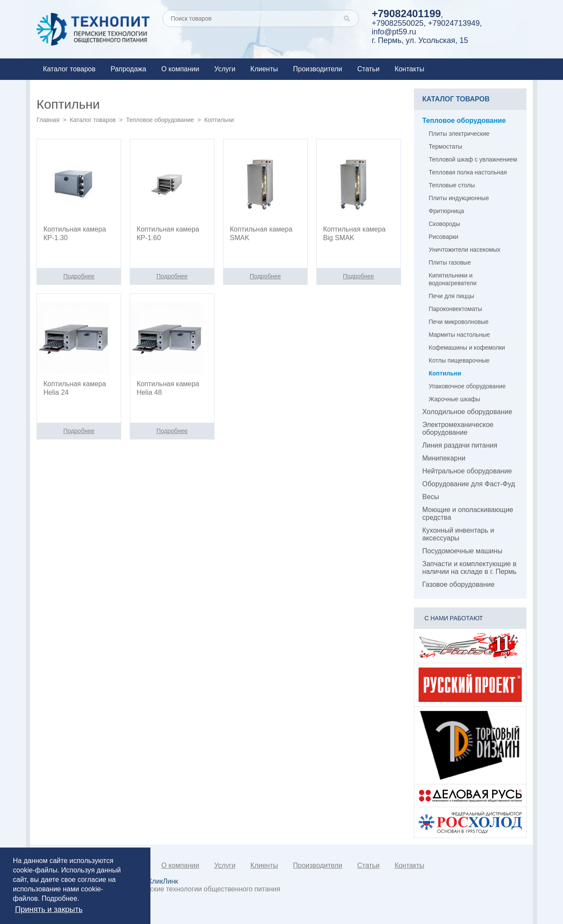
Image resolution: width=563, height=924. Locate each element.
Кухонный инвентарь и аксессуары (458, 534)
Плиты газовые (450, 262)
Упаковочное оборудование (467, 386)
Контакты (409, 69)
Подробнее (60, 898)
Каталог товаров (69, 69)
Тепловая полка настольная (468, 172)
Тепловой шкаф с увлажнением (473, 159)
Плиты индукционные (459, 198)
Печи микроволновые (459, 322)
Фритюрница (447, 211)
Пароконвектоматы (456, 309)
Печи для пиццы (452, 296)
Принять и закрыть (49, 909)
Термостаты (446, 146)
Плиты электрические (459, 134)
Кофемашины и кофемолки (467, 348)
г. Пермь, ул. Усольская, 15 (420, 40)
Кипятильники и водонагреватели (453, 279)
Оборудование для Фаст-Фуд (469, 484)
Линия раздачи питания (460, 445)
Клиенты (264, 69)
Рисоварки (444, 237)
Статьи (368, 69)
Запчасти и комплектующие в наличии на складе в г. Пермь (470, 568)
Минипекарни (444, 458)
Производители (318, 69)
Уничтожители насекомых (465, 250)
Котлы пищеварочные (459, 360)
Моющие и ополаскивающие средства (468, 514)
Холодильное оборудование (467, 412)
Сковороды (445, 224)
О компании (180, 69)
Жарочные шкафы (455, 399)
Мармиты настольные (460, 335)
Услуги (225, 69)
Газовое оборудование (459, 584)
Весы (431, 497)
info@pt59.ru (394, 32)
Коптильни (445, 373)
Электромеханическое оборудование (458, 428)
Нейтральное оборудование (467, 471)
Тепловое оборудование (160, 120)
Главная (48, 120)
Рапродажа (128, 69)
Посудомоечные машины (462, 551)
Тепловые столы (452, 185)
